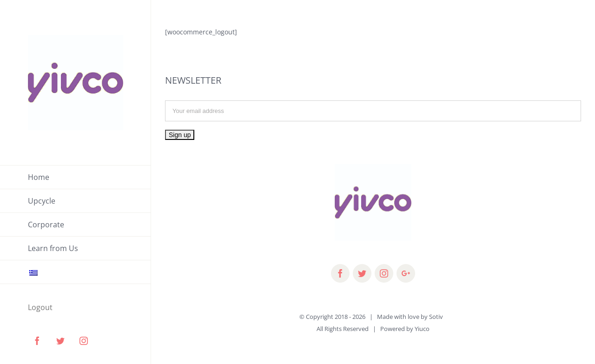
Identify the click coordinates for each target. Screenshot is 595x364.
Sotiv (436, 317)
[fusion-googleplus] (406, 273)
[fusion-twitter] (362, 273)
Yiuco (422, 329)
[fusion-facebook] (340, 273)
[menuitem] (76, 177)
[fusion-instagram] (384, 273)
